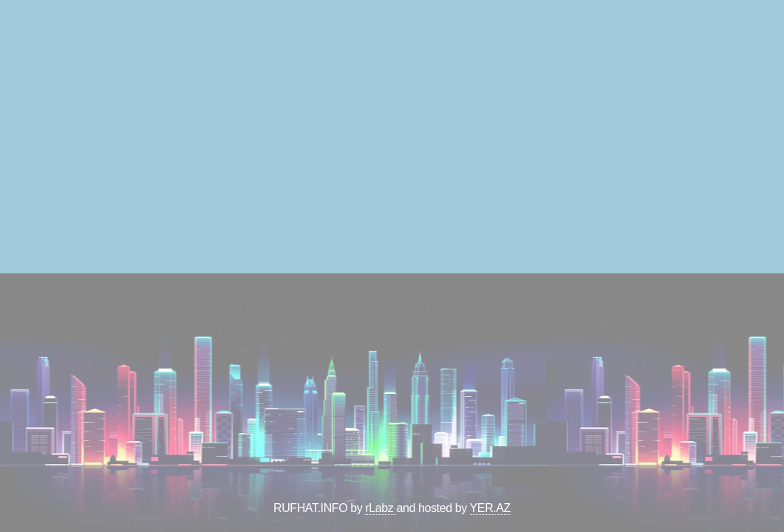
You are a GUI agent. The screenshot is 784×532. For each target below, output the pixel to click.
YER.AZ (490, 508)
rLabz (381, 508)
